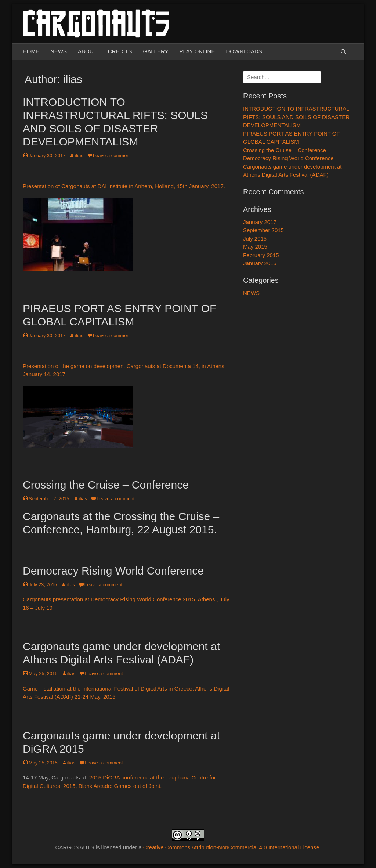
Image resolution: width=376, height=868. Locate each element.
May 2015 (255, 247)
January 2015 (260, 263)
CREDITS (120, 51)
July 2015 (255, 239)
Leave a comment (112, 156)
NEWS (59, 51)
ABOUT (87, 51)
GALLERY (156, 51)
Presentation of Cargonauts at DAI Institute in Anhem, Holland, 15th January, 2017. (124, 186)
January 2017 (260, 222)
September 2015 (263, 230)
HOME (31, 51)
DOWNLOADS (244, 51)
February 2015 (261, 255)
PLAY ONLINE (197, 51)
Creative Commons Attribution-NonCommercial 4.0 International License (231, 847)
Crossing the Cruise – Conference (106, 485)
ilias (79, 156)
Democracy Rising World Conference (113, 571)
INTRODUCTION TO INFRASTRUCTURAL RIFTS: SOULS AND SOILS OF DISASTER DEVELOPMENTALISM (296, 117)
